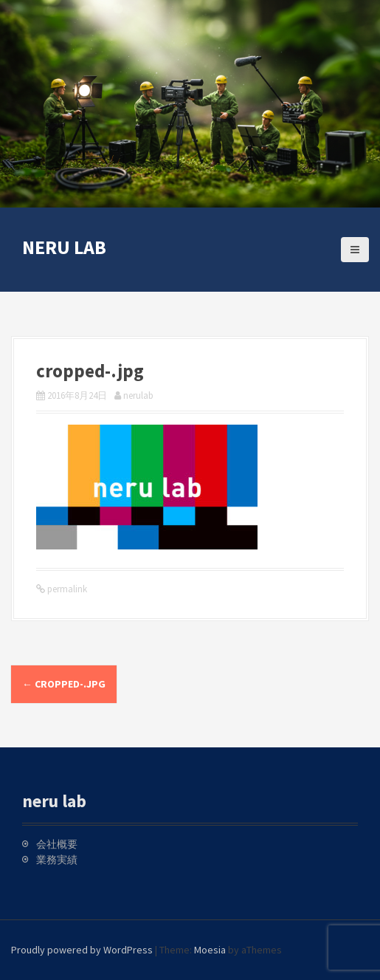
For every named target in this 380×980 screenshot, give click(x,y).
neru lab (64, 247)
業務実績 (57, 860)
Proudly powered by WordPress (82, 950)
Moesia (210, 950)
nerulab (138, 395)
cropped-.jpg (64, 684)
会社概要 (57, 844)
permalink (66, 589)
